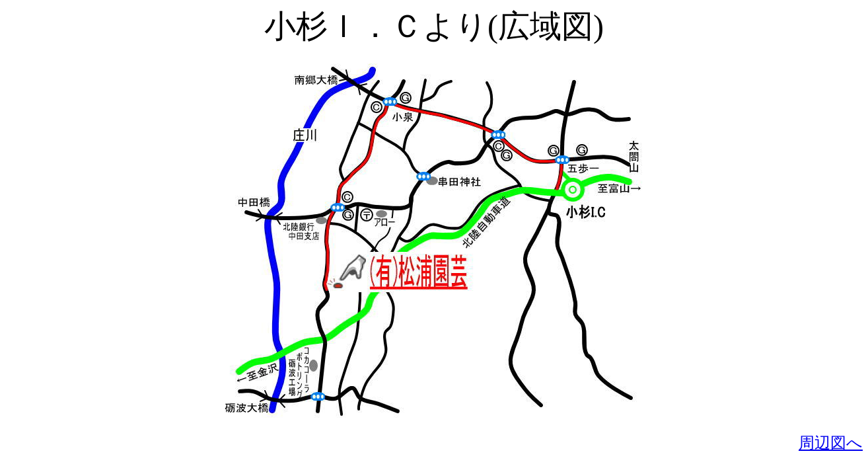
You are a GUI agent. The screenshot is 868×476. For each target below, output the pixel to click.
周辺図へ (831, 443)
